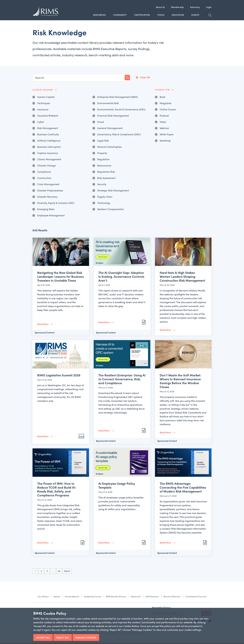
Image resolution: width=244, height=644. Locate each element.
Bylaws (57, 596)
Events (195, 15)
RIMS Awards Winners (116, 596)
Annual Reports (72, 596)
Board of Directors (172, 596)
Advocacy (195, 7)
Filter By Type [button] (163, 90)
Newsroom (136, 596)
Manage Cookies (86, 637)
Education (178, 15)
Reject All (63, 637)
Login (209, 7)
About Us (160, 7)
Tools (161, 15)
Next (67, 571)
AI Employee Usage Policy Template (117, 485)
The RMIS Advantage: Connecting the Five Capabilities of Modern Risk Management (183, 487)
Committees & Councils (196, 596)
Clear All (145, 77)
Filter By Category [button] (43, 90)
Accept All (43, 637)
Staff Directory (152, 596)
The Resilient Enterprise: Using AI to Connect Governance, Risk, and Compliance (122, 379)
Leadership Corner (93, 596)
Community (120, 15)
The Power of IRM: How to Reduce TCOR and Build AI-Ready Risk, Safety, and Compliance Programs (57, 489)
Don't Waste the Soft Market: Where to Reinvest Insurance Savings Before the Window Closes (180, 381)
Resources (99, 15)
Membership (177, 7)
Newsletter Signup (161, 607)
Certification (142, 15)
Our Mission (43, 596)
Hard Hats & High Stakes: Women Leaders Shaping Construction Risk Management (182, 276)
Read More (43, 324)
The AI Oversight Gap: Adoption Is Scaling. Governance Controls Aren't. (121, 276)
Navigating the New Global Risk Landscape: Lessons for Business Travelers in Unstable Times (60, 276)
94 (59, 571)
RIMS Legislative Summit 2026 (59, 375)
